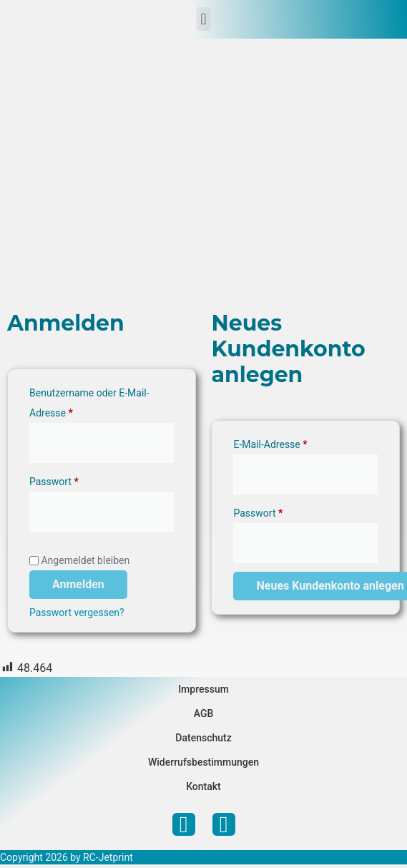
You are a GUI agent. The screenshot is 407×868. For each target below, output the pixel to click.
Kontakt (203, 786)
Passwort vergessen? (77, 613)
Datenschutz (203, 738)
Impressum (203, 689)
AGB (204, 713)
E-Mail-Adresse (295, 442)
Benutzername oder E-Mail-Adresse (89, 401)
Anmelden (78, 584)
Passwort (79, 479)
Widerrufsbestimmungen (203, 762)
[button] (203, 19)
